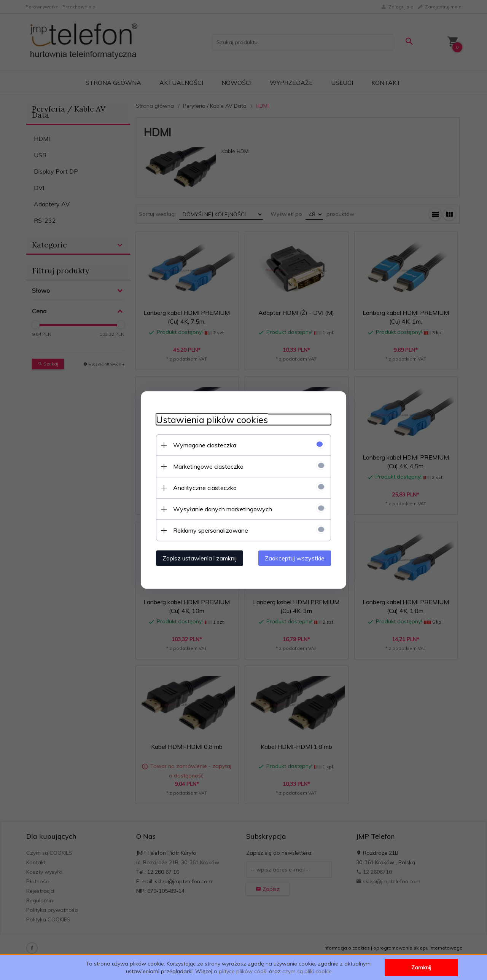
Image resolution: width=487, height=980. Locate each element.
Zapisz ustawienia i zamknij (200, 558)
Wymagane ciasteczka (205, 445)
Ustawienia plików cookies (212, 420)
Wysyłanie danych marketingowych (223, 509)
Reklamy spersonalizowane (211, 530)
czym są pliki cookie (307, 971)
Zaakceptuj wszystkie (295, 558)
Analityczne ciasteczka (205, 488)
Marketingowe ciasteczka (208, 466)
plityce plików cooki (243, 971)
